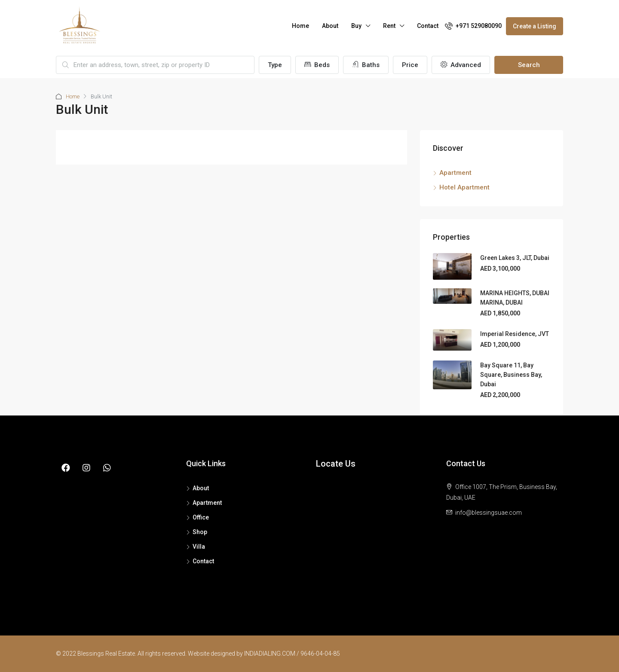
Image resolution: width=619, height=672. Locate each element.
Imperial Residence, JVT (515, 334)
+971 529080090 (473, 26)
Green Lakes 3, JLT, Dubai (515, 258)
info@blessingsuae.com (489, 513)
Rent (389, 26)
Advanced (461, 65)
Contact (428, 26)
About (330, 26)
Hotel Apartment (464, 187)
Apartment (455, 173)
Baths (366, 65)
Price (410, 65)
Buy (356, 26)
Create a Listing (535, 26)
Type (275, 65)
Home (300, 26)
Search (529, 65)
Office (201, 517)
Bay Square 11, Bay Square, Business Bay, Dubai (511, 375)
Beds (317, 65)
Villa (199, 547)
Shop (200, 532)
